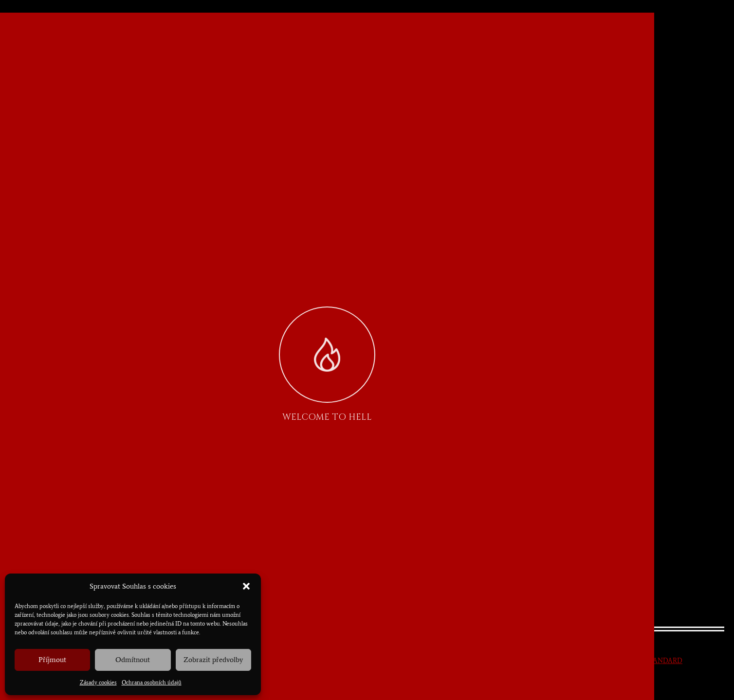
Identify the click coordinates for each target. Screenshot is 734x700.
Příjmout (52, 660)
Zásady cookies (98, 682)
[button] (246, 586)
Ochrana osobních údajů (152, 682)
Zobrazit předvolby (213, 660)
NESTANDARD (659, 661)
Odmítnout (133, 660)
